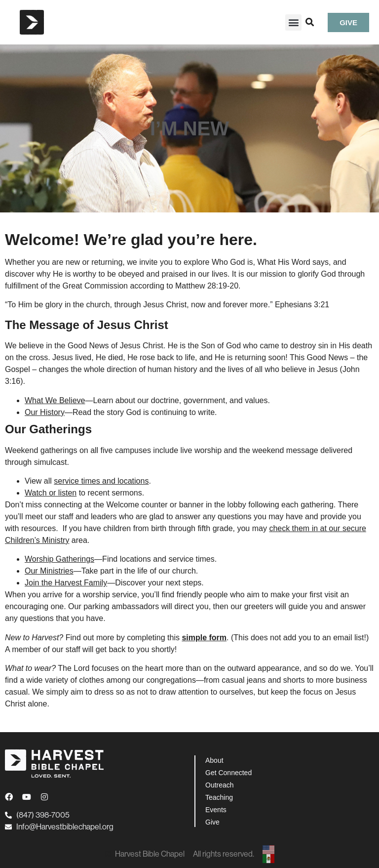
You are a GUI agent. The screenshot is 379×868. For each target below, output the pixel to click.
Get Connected (228, 773)
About (214, 760)
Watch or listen (51, 493)
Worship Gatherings (59, 559)
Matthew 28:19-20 (207, 286)
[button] (293, 22)
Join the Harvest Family (66, 583)
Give (212, 822)
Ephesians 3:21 (302, 305)
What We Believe (55, 400)
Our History (45, 412)
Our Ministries (49, 571)
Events (216, 810)
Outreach (220, 785)
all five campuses (121, 450)
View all (87, 481)
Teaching (219, 797)
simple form (204, 638)
